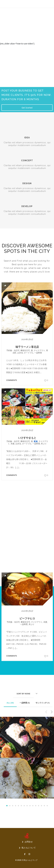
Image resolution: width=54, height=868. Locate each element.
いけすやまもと (27, 438)
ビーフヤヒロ (27, 529)
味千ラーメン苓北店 (27, 347)
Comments (12, 380)
